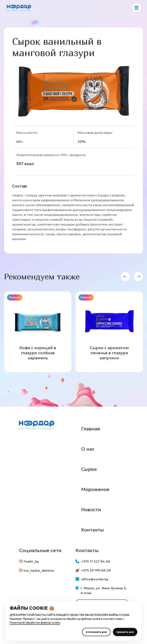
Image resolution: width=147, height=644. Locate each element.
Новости (91, 510)
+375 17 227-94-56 (93, 561)
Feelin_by (29, 561)
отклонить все (96, 632)
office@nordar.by (92, 579)
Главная (91, 429)
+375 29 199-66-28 (93, 570)
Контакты (93, 530)
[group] (38, 332)
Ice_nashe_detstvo (37, 571)
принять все (125, 632)
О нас (88, 449)
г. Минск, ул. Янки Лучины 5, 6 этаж (101, 590)
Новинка (15, 297)
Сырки (89, 469)
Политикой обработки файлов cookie (35, 623)
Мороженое (96, 489)
